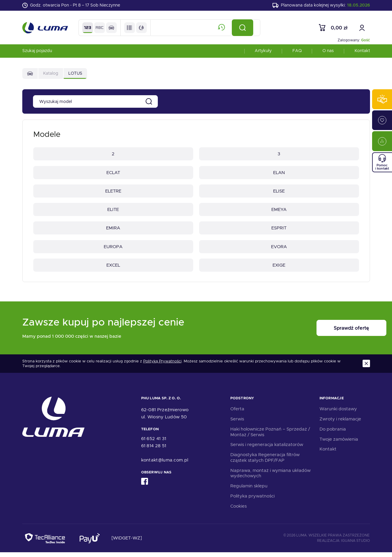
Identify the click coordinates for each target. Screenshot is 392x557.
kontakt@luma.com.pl (165, 465)
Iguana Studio (356, 545)
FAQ (297, 52)
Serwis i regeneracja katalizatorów (267, 449)
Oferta (237, 414)
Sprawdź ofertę (333, 333)
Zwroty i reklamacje (340, 424)
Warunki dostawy (338, 414)
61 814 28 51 (154, 450)
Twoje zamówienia (339, 444)
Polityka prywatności (252, 501)
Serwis (237, 424)
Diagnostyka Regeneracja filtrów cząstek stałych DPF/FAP (265, 462)
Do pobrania (333, 434)
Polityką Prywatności (162, 366)
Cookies (238, 511)
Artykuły (263, 52)
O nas (328, 52)
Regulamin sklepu (249, 491)
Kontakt (362, 52)
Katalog (51, 74)
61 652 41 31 (154, 443)
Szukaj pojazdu (37, 52)
